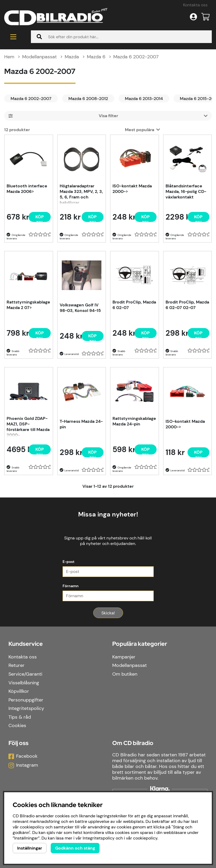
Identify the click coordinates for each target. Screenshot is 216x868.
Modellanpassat (39, 57)
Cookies (17, 725)
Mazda (72, 57)
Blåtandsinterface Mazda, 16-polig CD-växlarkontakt (186, 191)
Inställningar (30, 848)
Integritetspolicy (26, 708)
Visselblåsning (24, 683)
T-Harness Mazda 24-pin (81, 424)
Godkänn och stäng (75, 848)
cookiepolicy (145, 838)
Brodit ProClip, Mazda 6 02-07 (134, 305)
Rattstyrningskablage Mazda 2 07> (28, 305)
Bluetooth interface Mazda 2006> (27, 189)
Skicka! (108, 613)
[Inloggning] (193, 17)
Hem (9, 57)
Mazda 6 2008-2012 (88, 99)
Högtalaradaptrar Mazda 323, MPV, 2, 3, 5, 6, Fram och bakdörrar (81, 194)
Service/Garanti (25, 674)
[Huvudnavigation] (13, 37)
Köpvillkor (19, 691)
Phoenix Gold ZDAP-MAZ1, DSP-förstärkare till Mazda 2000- (28, 426)
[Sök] (121, 37)
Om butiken (125, 674)
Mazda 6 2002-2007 (136, 57)
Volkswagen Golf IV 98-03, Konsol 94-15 (80, 308)
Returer (17, 665)
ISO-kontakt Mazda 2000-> (132, 189)
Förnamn (71, 586)
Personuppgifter (26, 700)
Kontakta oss (195, 5)
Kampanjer (124, 657)
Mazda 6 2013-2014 (144, 99)
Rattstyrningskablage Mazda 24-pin (134, 421)
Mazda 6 (96, 57)
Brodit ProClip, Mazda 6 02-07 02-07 (187, 305)
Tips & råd (20, 717)
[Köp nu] (39, 217)
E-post (69, 562)
